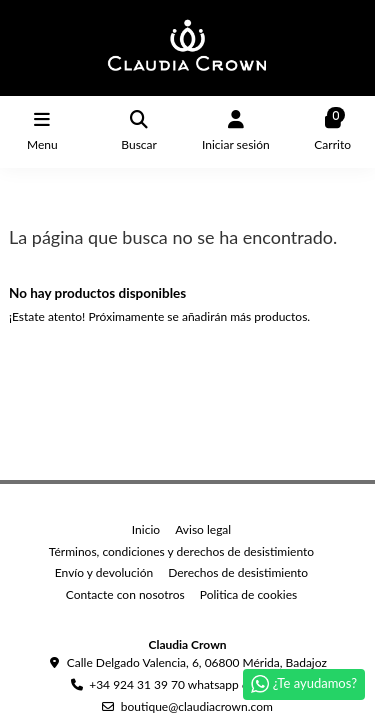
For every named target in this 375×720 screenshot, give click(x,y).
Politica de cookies (248, 594)
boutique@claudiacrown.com (197, 706)
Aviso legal (203, 529)
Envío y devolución (104, 572)
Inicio (146, 529)
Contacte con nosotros (125, 594)
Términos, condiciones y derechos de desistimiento (181, 551)
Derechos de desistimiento (238, 572)
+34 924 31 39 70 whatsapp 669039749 (196, 684)
